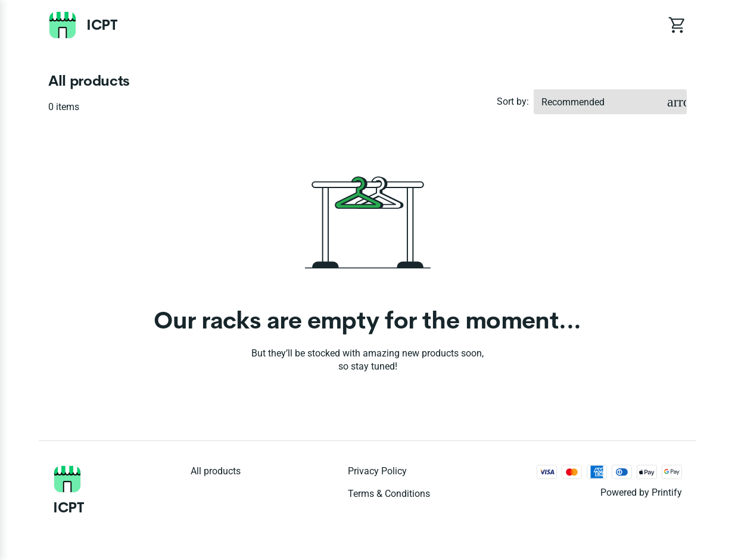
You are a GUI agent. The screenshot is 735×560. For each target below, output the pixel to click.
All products (216, 471)
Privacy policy (377, 471)
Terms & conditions (389, 494)
